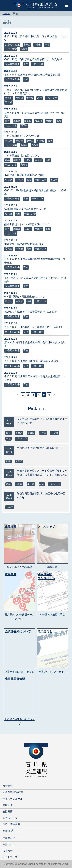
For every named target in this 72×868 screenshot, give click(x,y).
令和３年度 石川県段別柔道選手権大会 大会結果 (31, 361)
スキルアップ (10, 818)
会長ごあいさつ (15, 567)
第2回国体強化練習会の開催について (25, 209)
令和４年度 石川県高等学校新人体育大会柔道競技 (32, 75)
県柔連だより (10, 838)
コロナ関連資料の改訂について (22, 156)
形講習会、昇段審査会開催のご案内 (24, 175)
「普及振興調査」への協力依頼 (22, 136)
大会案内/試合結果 (13, 792)
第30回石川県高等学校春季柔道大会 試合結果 (31, 312)
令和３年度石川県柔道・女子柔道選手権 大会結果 (34, 327)
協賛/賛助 (8, 831)
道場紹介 (8, 805)
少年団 (27, 45)
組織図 (29, 567)
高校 (47, 45)
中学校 (38, 45)
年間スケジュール (13, 799)
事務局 (17, 121)
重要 (7, 121)
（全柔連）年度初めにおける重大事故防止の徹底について (42, 421)
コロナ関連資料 (11, 824)
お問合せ (8, 851)
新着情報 (8, 786)
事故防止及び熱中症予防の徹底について (40, 448)
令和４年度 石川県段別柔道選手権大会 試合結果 (33, 59)
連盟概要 (8, 812)
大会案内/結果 (12, 45)
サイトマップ (10, 857)
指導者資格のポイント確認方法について (27, 224)
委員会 (9, 98)
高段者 (24, 49)
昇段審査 (52, 567)
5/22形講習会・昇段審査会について (24, 297)
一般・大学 (11, 49)
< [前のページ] (18, 395)
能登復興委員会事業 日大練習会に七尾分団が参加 (41, 495)
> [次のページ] (54, 395)
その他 (35, 145)
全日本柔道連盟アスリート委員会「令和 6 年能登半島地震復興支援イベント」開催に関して (42, 475)
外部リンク (9, 844)
